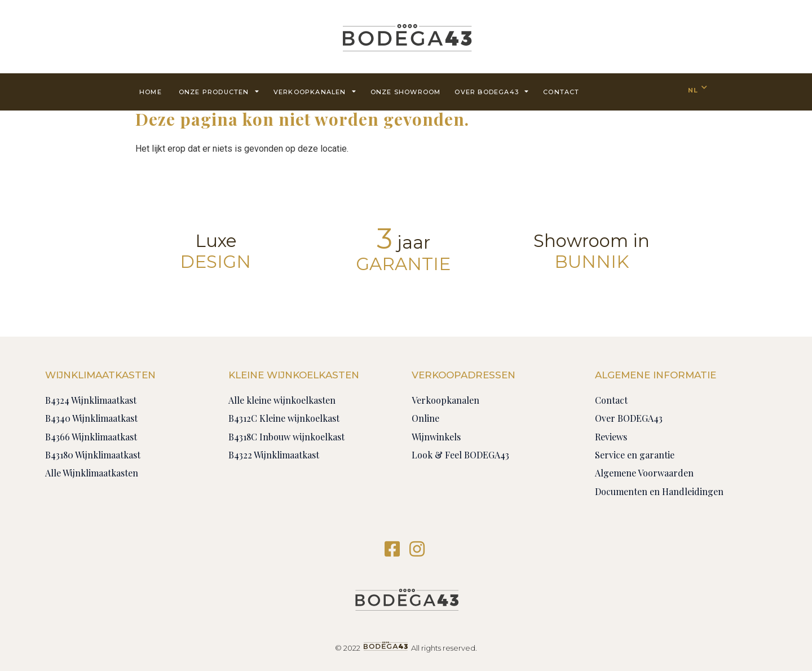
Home (151, 92)
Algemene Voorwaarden (644, 473)
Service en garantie (635, 455)
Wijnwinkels (436, 437)
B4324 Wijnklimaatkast (91, 400)
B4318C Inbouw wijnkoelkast (286, 437)
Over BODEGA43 (492, 91)
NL (693, 90)
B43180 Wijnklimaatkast (93, 455)
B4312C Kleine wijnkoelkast (284, 418)
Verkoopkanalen (315, 91)
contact (561, 92)
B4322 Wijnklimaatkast (274, 455)
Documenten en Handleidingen (659, 491)
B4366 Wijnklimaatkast (91, 437)
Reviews (611, 437)
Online (425, 418)
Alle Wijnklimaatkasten (92, 473)
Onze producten (219, 91)
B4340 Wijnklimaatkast (91, 418)
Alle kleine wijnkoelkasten (282, 400)
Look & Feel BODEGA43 (460, 455)
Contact (611, 400)
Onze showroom (406, 92)
